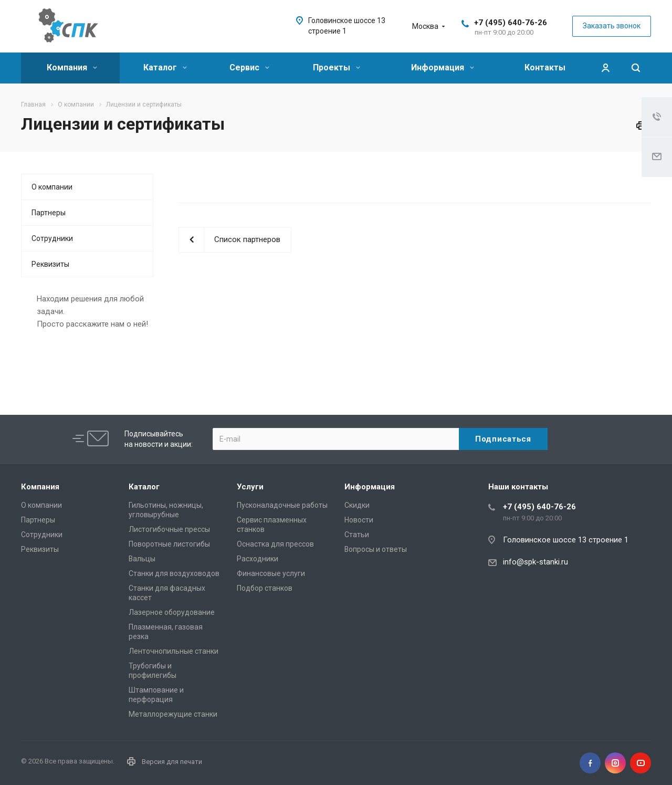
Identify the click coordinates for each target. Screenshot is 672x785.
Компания (72, 67)
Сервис (249, 67)
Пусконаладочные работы (282, 505)
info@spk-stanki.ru (535, 562)
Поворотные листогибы (169, 544)
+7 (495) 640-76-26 (511, 23)
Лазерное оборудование (172, 612)
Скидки (357, 505)
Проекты (337, 67)
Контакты (545, 67)
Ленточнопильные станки (174, 651)
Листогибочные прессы (169, 529)
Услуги (250, 487)
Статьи (357, 535)
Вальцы (142, 559)
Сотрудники (52, 238)
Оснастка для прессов (275, 544)
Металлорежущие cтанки (173, 714)
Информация (443, 67)
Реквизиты (50, 264)
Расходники (258, 559)
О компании (52, 187)
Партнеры (49, 213)
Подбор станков (265, 588)
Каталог (165, 67)
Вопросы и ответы (376, 549)
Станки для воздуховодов (174, 573)
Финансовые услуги (271, 573)
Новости (359, 520)
